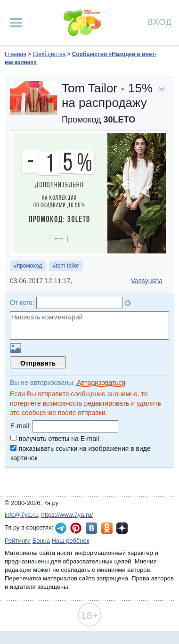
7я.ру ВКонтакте (91, 528)
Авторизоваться (101, 383)
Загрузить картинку (16, 348)
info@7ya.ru (21, 515)
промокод (30, 266)
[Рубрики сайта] (16, 23)
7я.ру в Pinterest (76, 528)
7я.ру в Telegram (61, 528)
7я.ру (122, 528)
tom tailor (67, 266)
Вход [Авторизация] (160, 21)
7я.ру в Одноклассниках (107, 528)
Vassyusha (147, 281)
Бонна (41, 541)
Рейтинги (18, 541)
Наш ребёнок (71, 541)
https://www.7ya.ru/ (67, 515)
